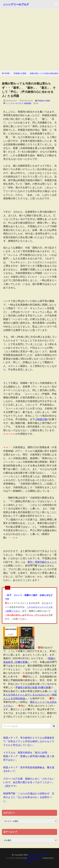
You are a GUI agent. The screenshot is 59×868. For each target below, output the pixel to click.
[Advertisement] (29, 40)
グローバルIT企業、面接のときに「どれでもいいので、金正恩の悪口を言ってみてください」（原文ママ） (29, 782)
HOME (7, 73)
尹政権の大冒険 (20, 73)
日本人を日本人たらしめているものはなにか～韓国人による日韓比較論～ (30, 695)
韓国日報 (42, 419)
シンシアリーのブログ (16, 4)
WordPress (29, 861)
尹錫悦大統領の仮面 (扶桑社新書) (33, 687)
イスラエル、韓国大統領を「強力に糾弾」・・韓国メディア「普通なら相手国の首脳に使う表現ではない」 (29, 756)
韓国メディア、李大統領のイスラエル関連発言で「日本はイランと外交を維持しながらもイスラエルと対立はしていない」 (29, 741)
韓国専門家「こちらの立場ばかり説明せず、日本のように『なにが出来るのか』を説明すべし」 (29, 797)
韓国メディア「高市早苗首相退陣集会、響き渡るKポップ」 (29, 769)
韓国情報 (28, 103)
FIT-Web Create (34, 858)
